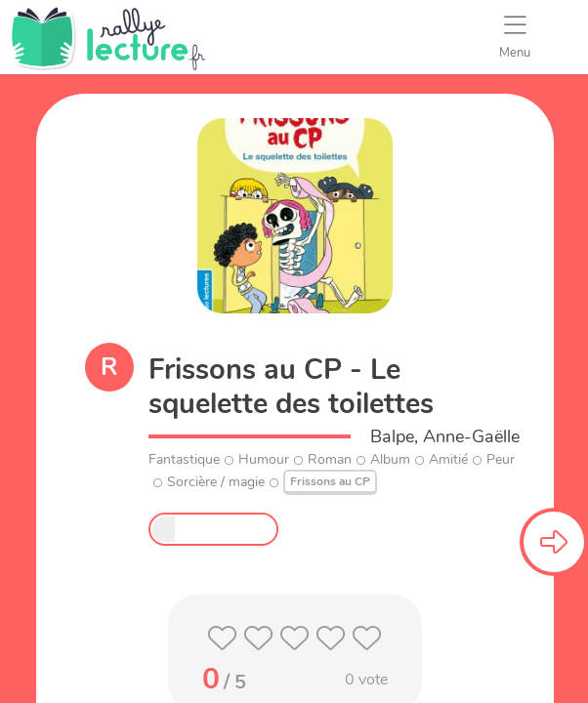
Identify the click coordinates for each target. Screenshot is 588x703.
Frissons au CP (330, 481)
